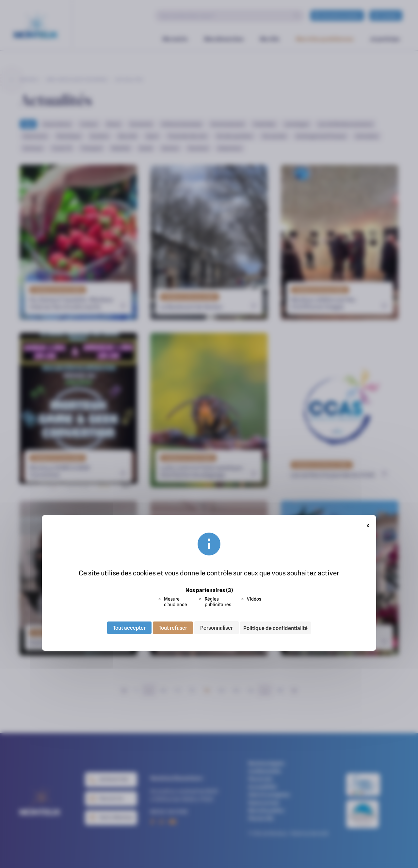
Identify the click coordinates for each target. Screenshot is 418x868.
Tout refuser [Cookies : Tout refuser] (173, 628)
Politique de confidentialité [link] (275, 628)
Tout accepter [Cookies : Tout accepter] (129, 628)
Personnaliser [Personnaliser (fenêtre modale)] (217, 628)
